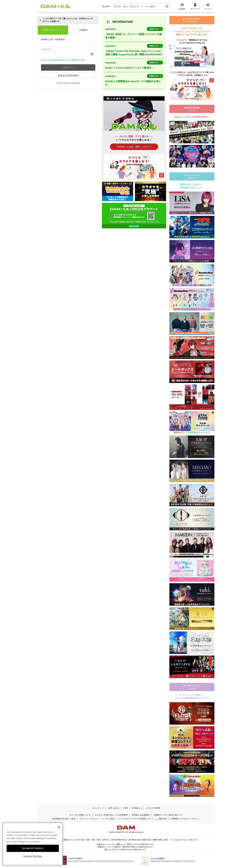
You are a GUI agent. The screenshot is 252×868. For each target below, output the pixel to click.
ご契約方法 (162, 819)
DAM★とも (137, 808)
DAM (126, 808)
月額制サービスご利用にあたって (168, 815)
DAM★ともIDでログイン (53, 30)
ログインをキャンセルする (68, 83)
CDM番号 (83, 30)
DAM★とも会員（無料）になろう (134, 147)
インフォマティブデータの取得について (136, 819)
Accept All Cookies (33, 851)
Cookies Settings (33, 859)
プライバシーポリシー (89, 819)
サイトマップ (98, 808)
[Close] (59, 830)
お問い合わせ (114, 808)
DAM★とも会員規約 (141, 815)
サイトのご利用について (80, 815)
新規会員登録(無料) (68, 75)
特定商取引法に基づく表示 (64, 819)
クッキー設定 (108, 819)
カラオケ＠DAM (153, 808)
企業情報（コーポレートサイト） (185, 819)
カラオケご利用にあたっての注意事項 (111, 815)
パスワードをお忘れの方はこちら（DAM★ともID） (63, 60)
